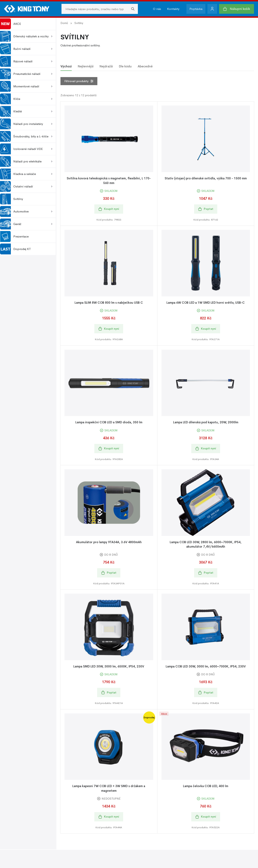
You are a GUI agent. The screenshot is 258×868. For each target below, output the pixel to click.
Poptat (206, 209)
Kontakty (173, 9)
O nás (157, 9)
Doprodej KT (15, 249)
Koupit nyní (109, 209)
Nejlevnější (86, 66)
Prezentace (14, 236)
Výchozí (66, 66)
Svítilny (11, 199)
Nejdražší (106, 66)
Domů (64, 23)
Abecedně (145, 66)
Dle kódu (125, 66)
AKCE (10, 24)
